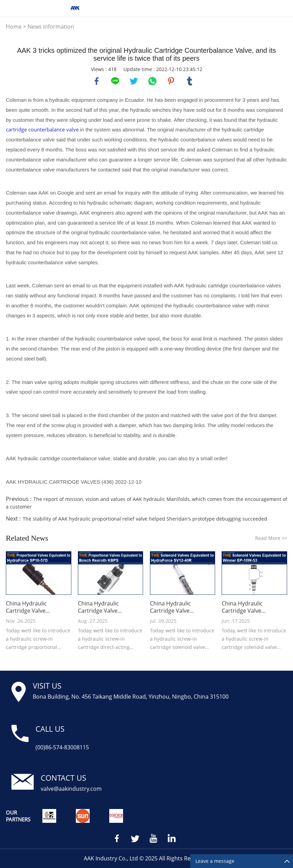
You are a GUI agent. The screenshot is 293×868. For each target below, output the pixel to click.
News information (51, 27)
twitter (134, 81)
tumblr (190, 81)
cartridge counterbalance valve (42, 129)
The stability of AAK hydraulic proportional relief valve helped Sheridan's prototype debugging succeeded (145, 519)
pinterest (171, 81)
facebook (97, 81)
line (115, 81)
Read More (271, 538)
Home (14, 27)
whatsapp (152, 81)
